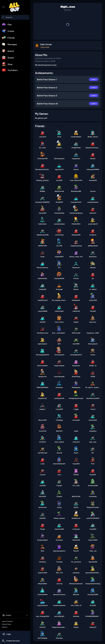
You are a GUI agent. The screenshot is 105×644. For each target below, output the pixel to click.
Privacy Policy (6, 624)
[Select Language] (15, 615)
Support (5, 627)
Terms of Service (7, 621)
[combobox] (15, 17)
